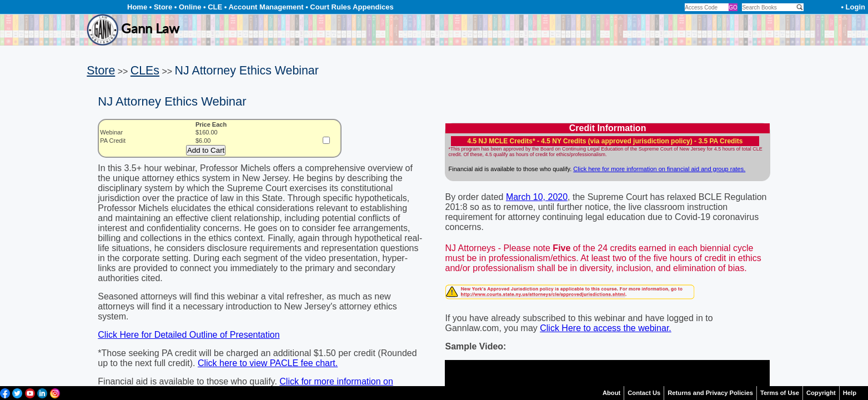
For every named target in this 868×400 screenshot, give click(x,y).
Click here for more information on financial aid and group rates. (659, 169)
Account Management (266, 7)
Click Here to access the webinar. (606, 328)
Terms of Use (780, 393)
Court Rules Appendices (352, 7)
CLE (215, 7)
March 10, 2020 (537, 197)
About (611, 393)
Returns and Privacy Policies (710, 393)
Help (850, 393)
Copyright (821, 393)
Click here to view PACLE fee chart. (268, 363)
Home (137, 7)
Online (190, 7)
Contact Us (644, 393)
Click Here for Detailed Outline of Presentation (189, 335)
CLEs (145, 71)
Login (856, 7)
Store (163, 7)
